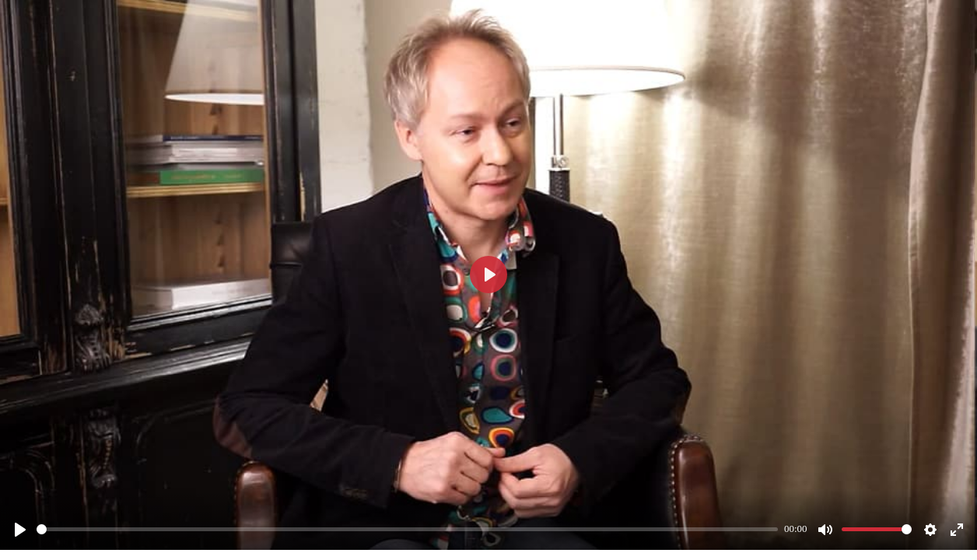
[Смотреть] (20, 530)
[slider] (407, 529)
